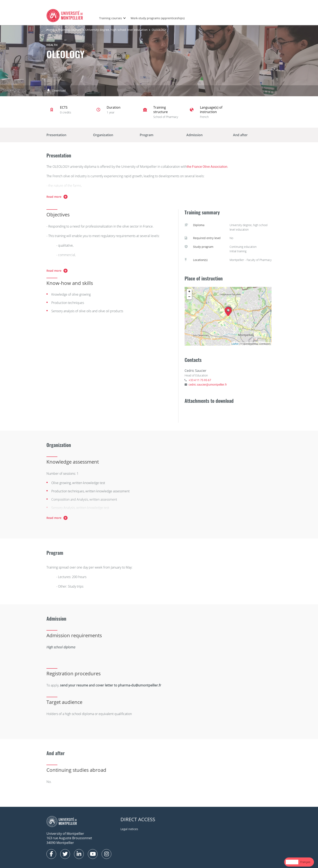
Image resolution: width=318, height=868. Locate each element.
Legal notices (129, 829)
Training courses (111, 18)
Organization (103, 135)
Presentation (56, 135)
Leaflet (235, 344)
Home (50, 30)
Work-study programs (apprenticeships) (158, 18)
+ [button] (189, 292)
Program (147, 135)
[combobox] (292, 862)
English (292, 862)
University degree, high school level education (116, 30)
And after (240, 135)
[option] (305, 862)
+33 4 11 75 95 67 (200, 380)
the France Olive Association (207, 167)
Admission (194, 135)
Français (305, 862)
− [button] (189, 297)
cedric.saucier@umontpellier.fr (208, 384)
